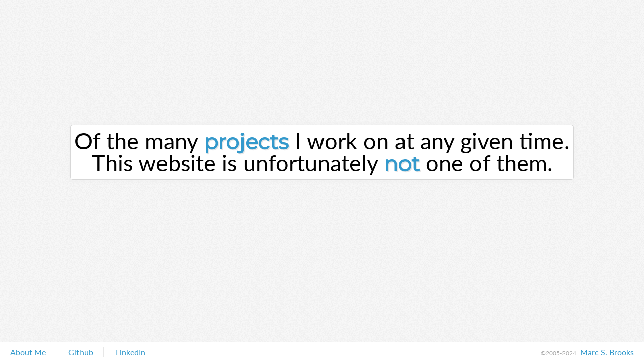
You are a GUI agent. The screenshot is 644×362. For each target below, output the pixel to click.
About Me (28, 352)
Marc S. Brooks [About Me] (607, 352)
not (402, 164)
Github (81, 352)
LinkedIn (131, 352)
